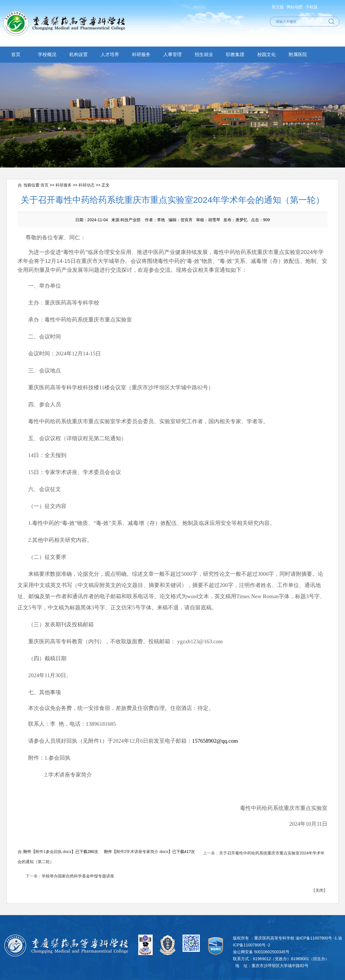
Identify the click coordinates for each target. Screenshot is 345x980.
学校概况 (47, 54)
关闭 (319, 890)
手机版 (312, 7)
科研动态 (87, 185)
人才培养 (110, 54)
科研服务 (141, 54)
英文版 (278, 7)
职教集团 (235, 54)
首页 (16, 54)
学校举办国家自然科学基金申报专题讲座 (78, 876)
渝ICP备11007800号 (314, 938)
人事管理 (172, 54)
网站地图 (295, 7)
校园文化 (267, 54)
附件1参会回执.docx (53, 852)
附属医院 (298, 54)
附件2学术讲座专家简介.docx (142, 852)
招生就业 (204, 54)
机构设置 (78, 54)
